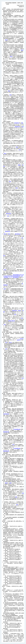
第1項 (6, 40)
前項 (10, 95)
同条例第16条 (6, 432)
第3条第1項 (17, 123)
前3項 (11, 56)
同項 (20, 150)
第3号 (10, 342)
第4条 (19, 310)
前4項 (5, 270)
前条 (9, 91)
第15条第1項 (18, 234)
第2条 (19, 165)
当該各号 (19, 340)
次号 (6, 342)
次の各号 (22, 339)
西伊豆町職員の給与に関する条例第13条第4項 (13, 276)
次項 (23, 378)
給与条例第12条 (17, 429)
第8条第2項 (9, 213)
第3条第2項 (17, 127)
